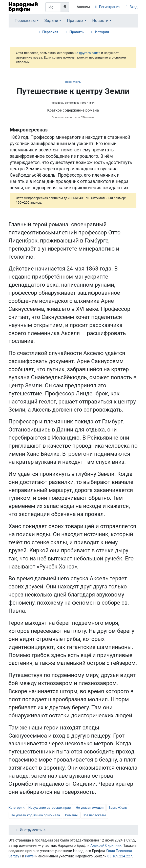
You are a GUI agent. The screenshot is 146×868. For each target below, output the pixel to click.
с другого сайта (88, 53)
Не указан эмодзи (90, 808)
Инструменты (31, 830)
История (102, 32)
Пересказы (25, 21)
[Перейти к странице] (65, 7)
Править (77, 32)
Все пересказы (94, 815)
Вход (133, 7)
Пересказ (50, 32)
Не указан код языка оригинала (35, 815)
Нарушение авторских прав (50, 808)
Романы (71, 815)
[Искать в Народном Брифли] (53, 7)
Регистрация (110, 7)
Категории (17, 808)
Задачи (51, 21)
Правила (75, 21)
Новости (100, 21)
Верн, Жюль (73, 82)
